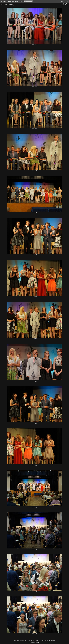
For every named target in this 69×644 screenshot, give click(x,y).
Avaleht (4, 5)
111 (36, 640)
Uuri (9, 1)
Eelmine (22, 640)
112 (38, 640)
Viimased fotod (17, 1)
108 (29, 640)
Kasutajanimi (65, 1)
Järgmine (47, 640)
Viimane (53, 640)
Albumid (4, 1)
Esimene (16, 640)
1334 (42, 640)
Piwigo (37, 642)
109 (31, 640)
